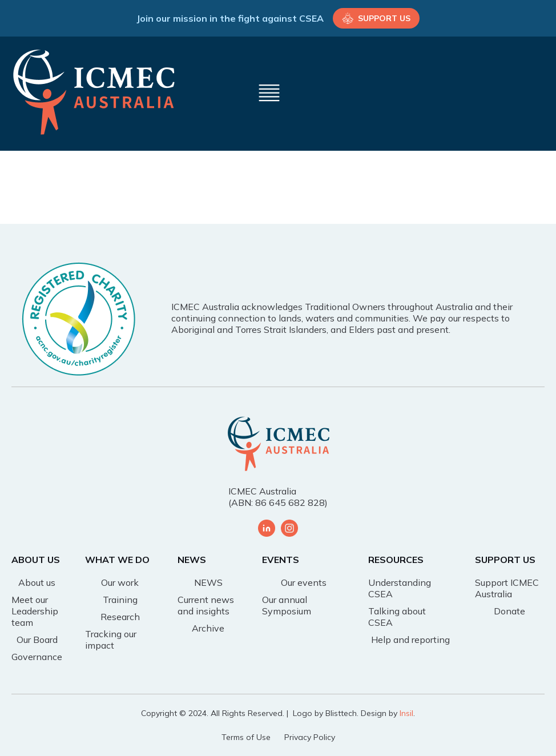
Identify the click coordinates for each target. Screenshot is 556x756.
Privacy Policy (310, 737)
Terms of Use (246, 737)
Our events (304, 582)
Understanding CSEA (400, 588)
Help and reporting (410, 640)
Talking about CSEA (397, 617)
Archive (208, 628)
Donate (509, 611)
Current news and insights (206, 605)
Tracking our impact (111, 640)
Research (120, 617)
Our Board (37, 640)
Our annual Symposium (287, 605)
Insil (406, 713)
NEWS (208, 582)
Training (120, 600)
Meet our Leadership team (35, 611)
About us (37, 582)
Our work (120, 582)
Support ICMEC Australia (507, 588)
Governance (37, 657)
